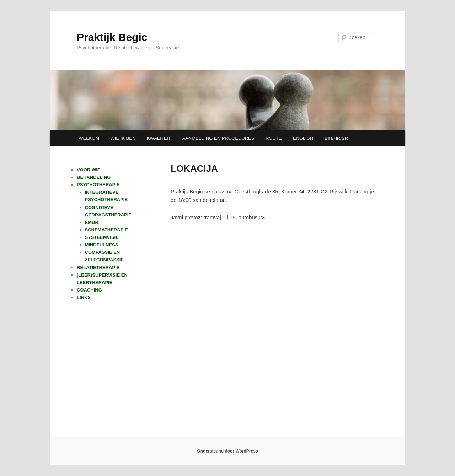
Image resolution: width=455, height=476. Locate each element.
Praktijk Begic (112, 37)
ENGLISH (303, 138)
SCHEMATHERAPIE (106, 230)
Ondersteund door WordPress (227, 451)
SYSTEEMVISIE (102, 237)
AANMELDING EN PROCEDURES (218, 138)
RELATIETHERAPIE (98, 268)
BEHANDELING (94, 177)
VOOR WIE (89, 170)
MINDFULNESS (102, 245)
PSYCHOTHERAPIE (98, 185)
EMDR (92, 222)
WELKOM (89, 138)
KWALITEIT (159, 138)
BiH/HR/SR (336, 138)
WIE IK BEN (123, 138)
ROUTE (274, 138)
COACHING (89, 290)
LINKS (84, 297)
